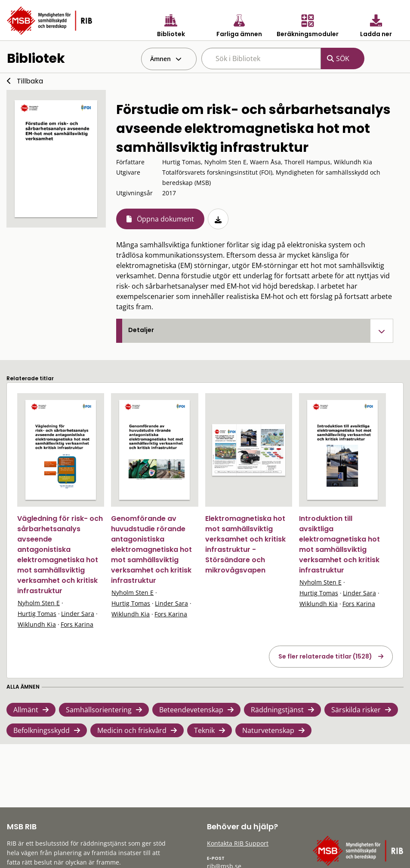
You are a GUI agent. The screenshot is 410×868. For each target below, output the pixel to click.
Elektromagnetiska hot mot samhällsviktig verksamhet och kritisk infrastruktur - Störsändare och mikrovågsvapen (245, 544)
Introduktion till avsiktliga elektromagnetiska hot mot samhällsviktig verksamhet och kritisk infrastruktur (339, 544)
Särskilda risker (356, 710)
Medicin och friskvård (132, 730)
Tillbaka (30, 81)
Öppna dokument (165, 219)
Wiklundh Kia (37, 624)
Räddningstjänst (277, 710)
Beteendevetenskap (191, 710)
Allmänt (26, 710)
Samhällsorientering (99, 710)
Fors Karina (77, 624)
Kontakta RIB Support (238, 843)
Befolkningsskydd (42, 730)
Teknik (204, 730)
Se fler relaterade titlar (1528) (325, 656)
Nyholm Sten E (39, 603)
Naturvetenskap (268, 730)
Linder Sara (78, 614)
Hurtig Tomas (37, 614)
